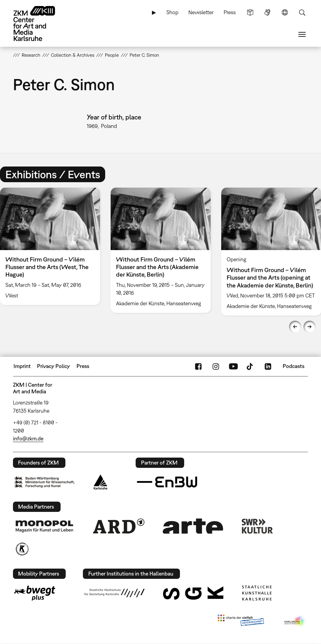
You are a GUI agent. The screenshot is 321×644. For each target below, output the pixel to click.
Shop (172, 12)
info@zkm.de (28, 438)
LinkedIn (268, 366)
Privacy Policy (53, 366)
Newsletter (201, 12)
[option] (160, 250)
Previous (295, 327)
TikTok (250, 366)
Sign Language (267, 12)
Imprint (22, 366)
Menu (302, 34)
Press (230, 12)
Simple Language (250, 12)
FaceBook (198, 366)
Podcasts (294, 366)
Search (302, 12)
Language (285, 12)
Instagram (216, 366)
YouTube (233, 366)
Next (310, 327)
